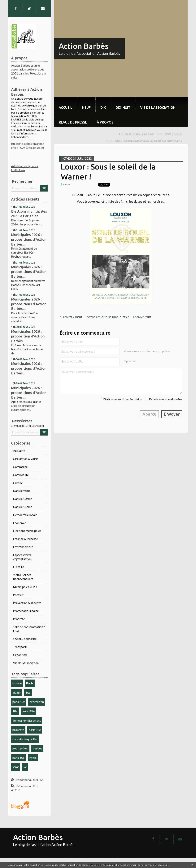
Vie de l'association (158, 107)
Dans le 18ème (23, 507)
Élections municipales (27, 531)
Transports (20, 647)
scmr (16, 767)
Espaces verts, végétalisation (22, 557)
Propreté (19, 619)
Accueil (65, 107)
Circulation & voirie (26, 459)
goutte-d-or (20, 748)
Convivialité (21, 475)
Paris (30, 683)
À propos (105, 122)
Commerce (20, 467)
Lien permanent (71, 317)
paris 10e (18, 758)
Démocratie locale (25, 515)
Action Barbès (84, 46)
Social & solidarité (25, 639)
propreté (18, 730)
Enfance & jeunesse (25, 539)
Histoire (18, 567)
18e (15, 711)
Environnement (23, 547)
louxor (17, 692)
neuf (86, 107)
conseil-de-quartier (25, 739)
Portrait (18, 595)
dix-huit (123, 107)
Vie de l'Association (26, 663)
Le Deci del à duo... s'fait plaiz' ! (137, 134)
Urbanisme (20, 655)
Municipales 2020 (25, 587)
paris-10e (19, 702)
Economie (20, 523)
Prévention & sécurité (27, 603)
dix (103, 107)
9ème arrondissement (27, 720)
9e (25, 767)
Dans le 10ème (23, 499)
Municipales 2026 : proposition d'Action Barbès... (28, 336)
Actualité (19, 451)
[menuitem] (65, 104)
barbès (37, 748)
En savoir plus (162, 865)
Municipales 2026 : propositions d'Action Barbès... (29, 239)
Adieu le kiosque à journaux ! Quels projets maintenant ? (149, 141)
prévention (37, 702)
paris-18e (28, 711)
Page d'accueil (174, 134)
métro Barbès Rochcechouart (23, 577)
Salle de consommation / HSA (29, 629)
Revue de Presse (73, 122)
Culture (18, 483)
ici (102, 201)
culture (17, 683)
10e (28, 692)
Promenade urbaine (26, 611)
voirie (33, 758)
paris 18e (35, 730)
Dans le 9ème (22, 491)
